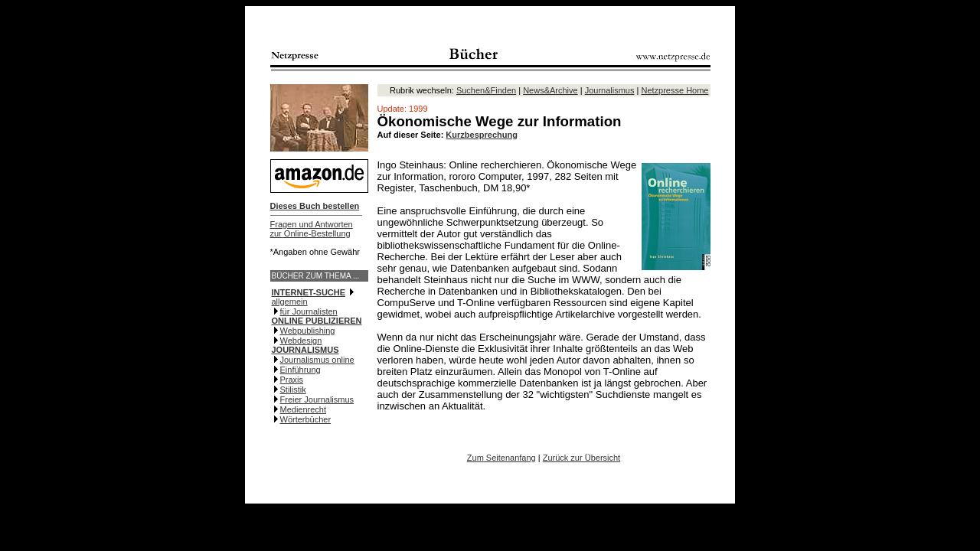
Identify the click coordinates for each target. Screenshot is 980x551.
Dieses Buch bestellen (315, 206)
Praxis (292, 380)
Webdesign (301, 341)
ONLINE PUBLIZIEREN (317, 321)
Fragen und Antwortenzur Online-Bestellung (312, 229)
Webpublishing (308, 331)
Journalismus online (317, 360)
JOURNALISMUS (305, 350)
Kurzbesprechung (482, 135)
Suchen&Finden (486, 90)
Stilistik (293, 390)
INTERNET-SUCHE (309, 292)
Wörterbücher (306, 419)
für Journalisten (309, 311)
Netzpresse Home (675, 90)
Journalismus (610, 90)
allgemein (290, 302)
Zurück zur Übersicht (581, 458)
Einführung (301, 370)
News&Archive (550, 90)
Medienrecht (304, 409)
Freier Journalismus (317, 399)
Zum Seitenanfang (501, 458)
